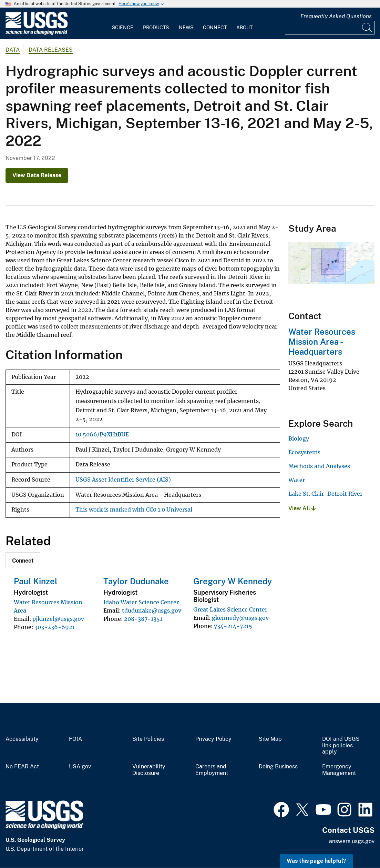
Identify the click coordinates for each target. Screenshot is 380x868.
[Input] (330, 28)
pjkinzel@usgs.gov (58, 619)
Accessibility (22, 739)
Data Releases (51, 50)
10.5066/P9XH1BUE (102, 435)
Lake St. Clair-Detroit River (325, 494)
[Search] (368, 28)
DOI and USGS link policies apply (341, 746)
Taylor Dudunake (136, 581)
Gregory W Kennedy (233, 581)
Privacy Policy (213, 739)
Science (123, 28)
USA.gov (80, 767)
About (244, 28)
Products (156, 28)
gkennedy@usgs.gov (240, 618)
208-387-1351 (143, 619)
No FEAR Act (22, 767)
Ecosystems (304, 452)
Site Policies (148, 739)
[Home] (37, 33)
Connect (215, 28)
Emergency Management (339, 770)
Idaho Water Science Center (141, 602)
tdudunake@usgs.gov (152, 610)
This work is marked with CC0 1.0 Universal (134, 510)
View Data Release (37, 175)
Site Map (270, 739)
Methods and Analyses (319, 466)
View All (302, 508)
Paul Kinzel (36, 581)
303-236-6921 (55, 627)
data (13, 50)
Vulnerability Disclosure (149, 770)
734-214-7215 (233, 626)
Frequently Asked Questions (336, 16)
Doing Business (278, 767)
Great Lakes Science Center (230, 609)
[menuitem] (123, 23)
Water (297, 480)
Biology (299, 438)
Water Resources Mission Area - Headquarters (322, 342)
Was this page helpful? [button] (316, 861)
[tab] (23, 560)
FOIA (75, 739)
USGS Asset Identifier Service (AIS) (123, 480)
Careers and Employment (212, 770)
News (186, 28)
